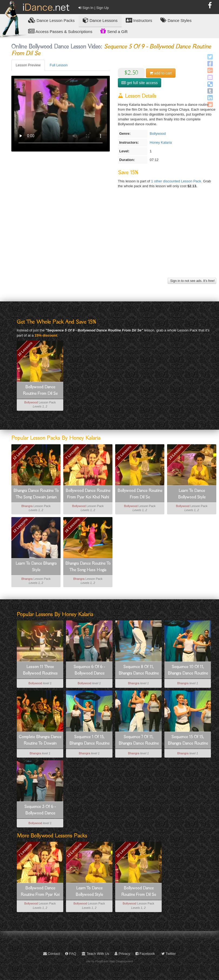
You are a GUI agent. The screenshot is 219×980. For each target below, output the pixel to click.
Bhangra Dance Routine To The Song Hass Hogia (88, 567)
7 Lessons (72, 452)
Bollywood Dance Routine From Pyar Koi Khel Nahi (88, 494)
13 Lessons (176, 453)
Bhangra (27, 506)
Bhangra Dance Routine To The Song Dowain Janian (36, 494)
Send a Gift (114, 31)
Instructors (139, 20)
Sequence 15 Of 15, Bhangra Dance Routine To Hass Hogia (188, 741)
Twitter (169, 954)
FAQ (71, 954)
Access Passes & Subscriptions (60, 31)
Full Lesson (59, 65)
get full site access (140, 83)
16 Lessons (72, 525)
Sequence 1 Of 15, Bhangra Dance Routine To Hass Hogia (89, 741)
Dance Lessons (100, 20)
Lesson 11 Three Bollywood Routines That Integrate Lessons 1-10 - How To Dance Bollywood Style (40, 670)
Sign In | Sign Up (94, 8)
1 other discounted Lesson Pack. (177, 181)
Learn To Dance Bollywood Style (192, 494)
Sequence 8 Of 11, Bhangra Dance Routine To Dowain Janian (139, 670)
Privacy (122, 954)
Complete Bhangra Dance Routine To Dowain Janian (40, 741)
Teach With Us (95, 954)
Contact (52, 954)
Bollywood (158, 134)
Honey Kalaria (161, 142)
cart (161, 73)
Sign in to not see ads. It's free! (192, 281)
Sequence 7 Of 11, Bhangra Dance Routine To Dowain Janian (139, 741)
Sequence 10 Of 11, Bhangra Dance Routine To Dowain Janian (188, 670)
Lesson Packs (51, 20)
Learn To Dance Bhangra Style (36, 567)
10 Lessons (25, 349)
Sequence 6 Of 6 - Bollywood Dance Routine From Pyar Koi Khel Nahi (89, 670)
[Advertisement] (113, 239)
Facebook (145, 954)
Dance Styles (176, 20)
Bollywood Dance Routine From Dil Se (40, 390)
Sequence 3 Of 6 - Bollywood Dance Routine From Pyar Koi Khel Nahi (40, 810)
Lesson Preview (28, 65)
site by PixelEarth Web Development (110, 961)
